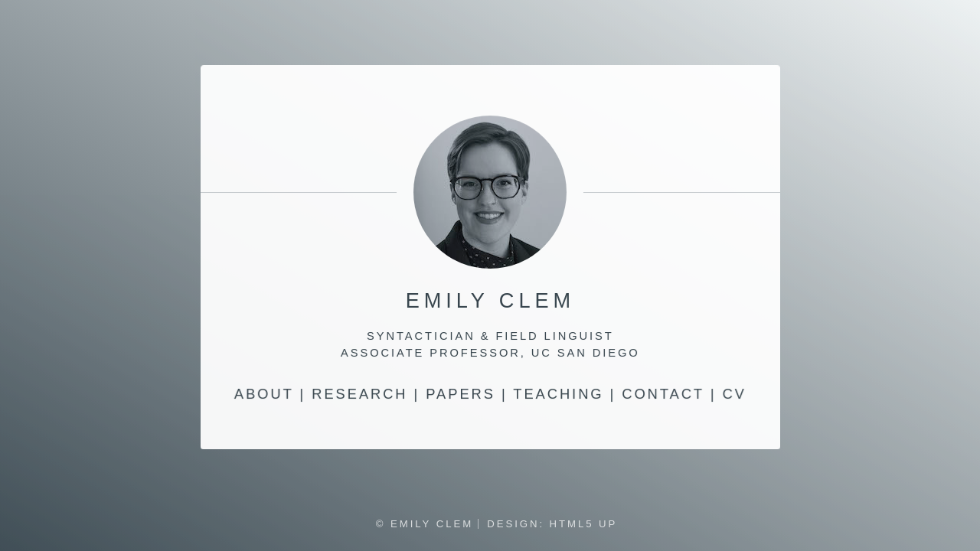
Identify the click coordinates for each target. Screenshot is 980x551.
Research (359, 395)
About (263, 395)
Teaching (558, 395)
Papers (461, 395)
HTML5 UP (584, 524)
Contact (663, 395)
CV (735, 395)
